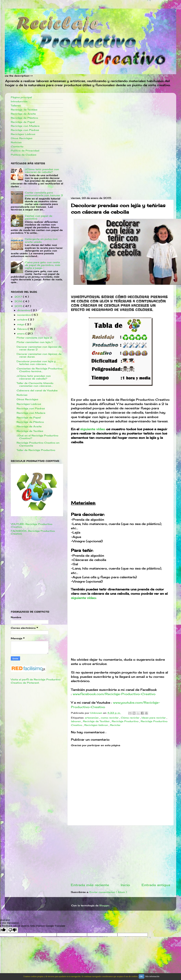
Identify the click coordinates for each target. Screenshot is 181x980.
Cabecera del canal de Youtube (37, 390)
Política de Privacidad (25, 151)
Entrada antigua (156, 885)
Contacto (17, 146)
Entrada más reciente (90, 885)
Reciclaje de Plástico (24, 118)
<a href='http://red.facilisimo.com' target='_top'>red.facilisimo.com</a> (28, 669)
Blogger (104, 905)
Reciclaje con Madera (25, 126)
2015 (19, 306)
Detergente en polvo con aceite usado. (41, 240)
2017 (19, 297)
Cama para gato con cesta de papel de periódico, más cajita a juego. (43, 265)
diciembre (24, 310)
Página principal (21, 97)
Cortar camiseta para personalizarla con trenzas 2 (44, 194)
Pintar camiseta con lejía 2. (35, 338)
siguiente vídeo (93, 429)
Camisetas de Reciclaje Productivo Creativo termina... (40, 370)
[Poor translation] (13, 930)
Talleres (16, 106)
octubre (23, 320)
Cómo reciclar (131, 718)
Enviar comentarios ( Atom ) (108, 892)
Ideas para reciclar (154, 718)
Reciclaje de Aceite (23, 114)
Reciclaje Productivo (126, 721)
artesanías (92, 718)
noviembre (24, 315)
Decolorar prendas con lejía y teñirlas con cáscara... (36, 363)
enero (21, 334)
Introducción (19, 101)
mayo (21, 324)
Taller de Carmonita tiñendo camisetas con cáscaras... (35, 384)
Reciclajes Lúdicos (23, 134)
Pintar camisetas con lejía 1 (35, 342)
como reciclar (110, 718)
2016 (19, 301)
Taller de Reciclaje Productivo (36, 450)
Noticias (16, 142)
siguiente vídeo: (84, 598)
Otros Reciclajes (22, 138)
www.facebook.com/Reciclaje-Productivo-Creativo (114, 694)
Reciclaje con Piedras (25, 130)
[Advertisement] (120, 119)
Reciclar (115, 725)
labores (76, 721)
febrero (22, 329)
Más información (152, 976)
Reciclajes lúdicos (96, 725)
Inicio (125, 885)
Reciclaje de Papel (23, 122)
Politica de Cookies (24, 155)
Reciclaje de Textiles (97, 721)
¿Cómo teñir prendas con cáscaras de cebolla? (42, 171)
